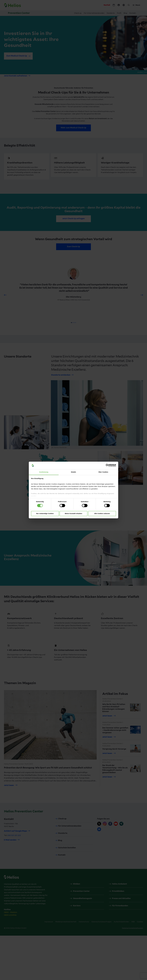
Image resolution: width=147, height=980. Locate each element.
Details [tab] (73, 472)
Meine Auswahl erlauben (74, 513)
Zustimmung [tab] (44, 472)
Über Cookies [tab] (103, 472)
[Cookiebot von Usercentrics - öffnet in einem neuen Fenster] (107, 465)
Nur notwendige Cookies (45, 513)
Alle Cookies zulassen (102, 513)
